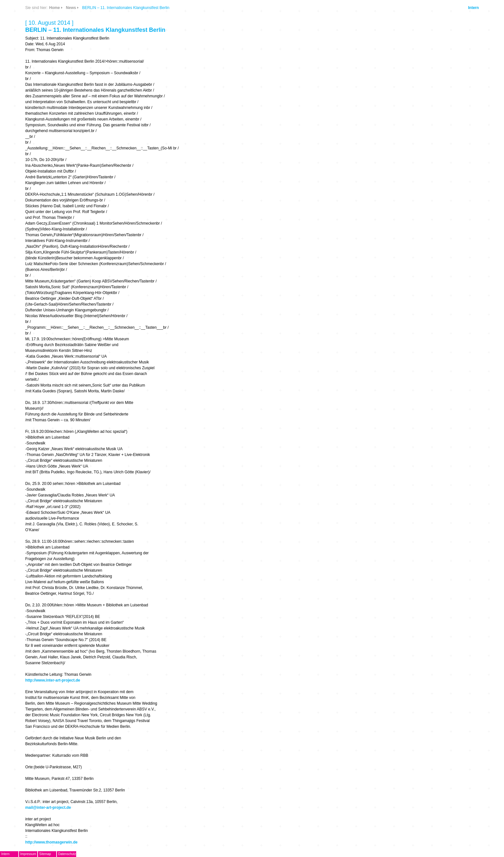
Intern (473, 8)
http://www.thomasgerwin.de (51, 842)
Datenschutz (67, 854)
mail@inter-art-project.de (48, 808)
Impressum (28, 854)
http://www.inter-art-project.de (53, 680)
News (71, 8)
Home (54, 8)
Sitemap (45, 854)
